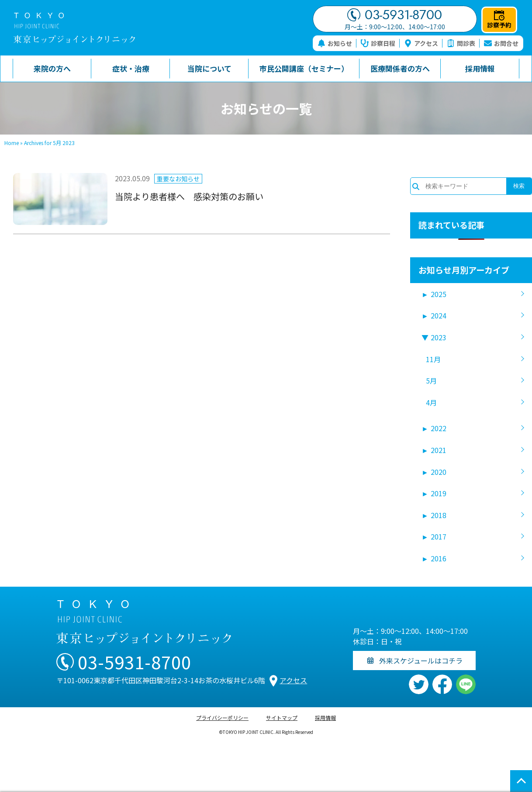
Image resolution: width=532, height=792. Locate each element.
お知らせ (335, 43)
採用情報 (325, 718)
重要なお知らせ (178, 179)
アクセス (421, 43)
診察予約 (499, 20)
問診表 (461, 43)
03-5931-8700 (395, 15)
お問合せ (501, 43)
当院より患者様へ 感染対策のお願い (189, 196)
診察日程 (378, 43)
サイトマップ (282, 718)
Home (12, 143)
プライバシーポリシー (222, 718)
